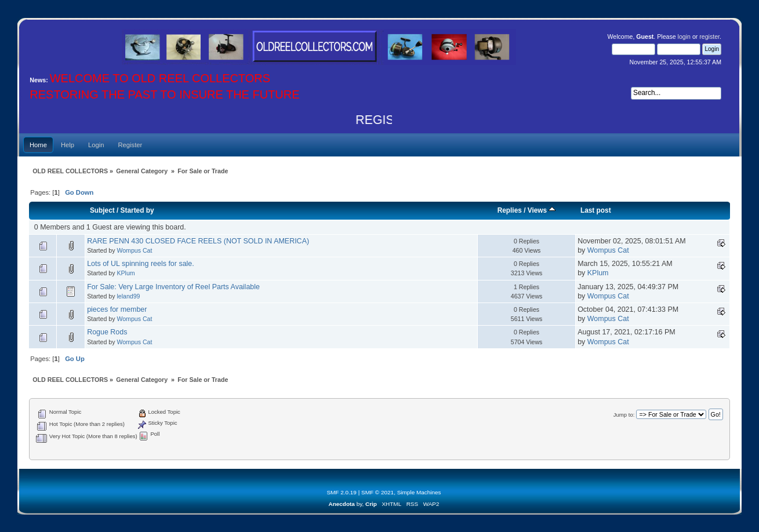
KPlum (126, 273)
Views (542, 210)
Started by (137, 210)
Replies (510, 210)
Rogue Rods (107, 332)
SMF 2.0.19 (342, 492)
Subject (102, 210)
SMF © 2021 (377, 492)
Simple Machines (419, 492)
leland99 (128, 296)
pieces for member (117, 309)
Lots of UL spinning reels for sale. (141, 264)
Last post (596, 210)
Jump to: (624, 415)
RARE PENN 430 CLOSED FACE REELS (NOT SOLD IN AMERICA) (198, 241)
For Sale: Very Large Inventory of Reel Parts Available (173, 287)
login (684, 37)
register (709, 37)
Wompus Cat (134, 250)
